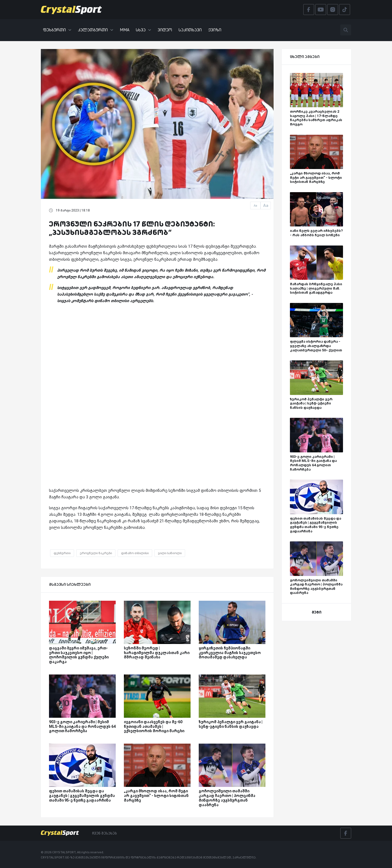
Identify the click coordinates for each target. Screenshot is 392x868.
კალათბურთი (96, 30)
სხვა (143, 30)
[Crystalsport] (71, 10)
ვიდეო (165, 30)
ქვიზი (215, 30)
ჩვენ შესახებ (104, 833)
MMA (125, 30)
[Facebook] (346, 833)
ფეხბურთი (57, 30)
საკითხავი (190, 30)
